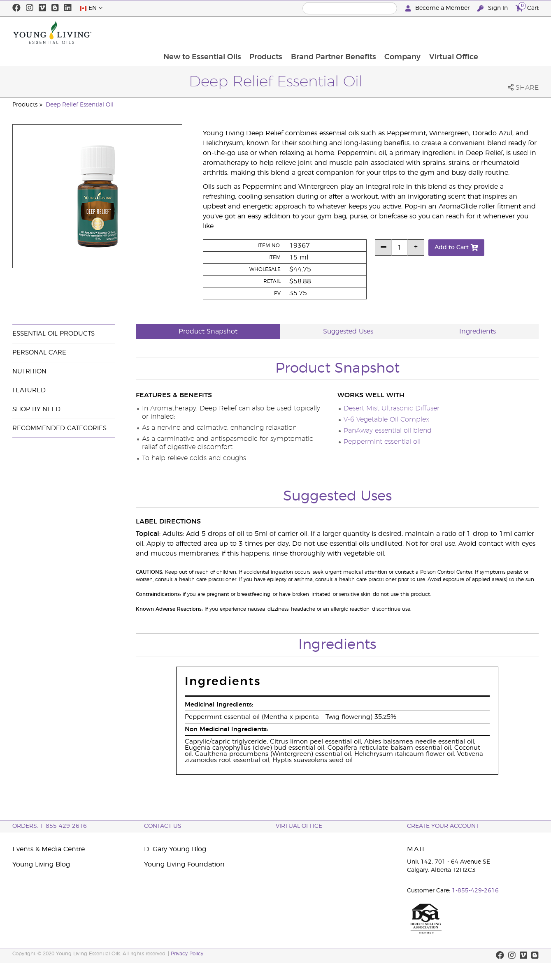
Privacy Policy (187, 954)
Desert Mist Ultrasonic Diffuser (392, 408)
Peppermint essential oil (382, 442)
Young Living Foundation (184, 864)
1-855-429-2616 (475, 891)
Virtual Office (510, 32)
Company (458, 32)
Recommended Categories (59, 428)
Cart (527, 7)
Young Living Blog (41, 864)
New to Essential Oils (256, 32)
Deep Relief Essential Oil (80, 105)
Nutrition (29, 372)
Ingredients (478, 331)
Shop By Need (36, 409)
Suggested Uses (348, 331)
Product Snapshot (208, 331)
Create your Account (443, 826)
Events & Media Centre (49, 849)
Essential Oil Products (53, 334)
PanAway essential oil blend (388, 431)
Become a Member (438, 8)
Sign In (493, 8)
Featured (29, 390)
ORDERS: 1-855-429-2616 (50, 826)
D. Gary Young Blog (175, 849)
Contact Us (163, 826)
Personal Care (39, 353)
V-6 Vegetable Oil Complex (386, 419)
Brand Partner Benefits (388, 32)
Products (320, 32)
